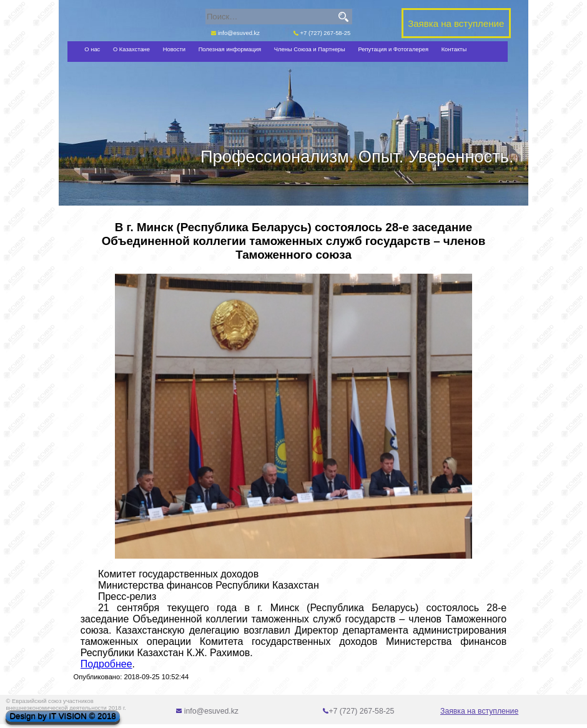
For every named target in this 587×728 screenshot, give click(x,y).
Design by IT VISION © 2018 (62, 716)
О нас (92, 49)
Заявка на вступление (479, 711)
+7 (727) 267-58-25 (322, 33)
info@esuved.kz (235, 33)
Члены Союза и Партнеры (310, 49)
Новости (174, 49)
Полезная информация (230, 49)
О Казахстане (131, 49)
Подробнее (106, 664)
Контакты (454, 49)
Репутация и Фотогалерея (393, 49)
